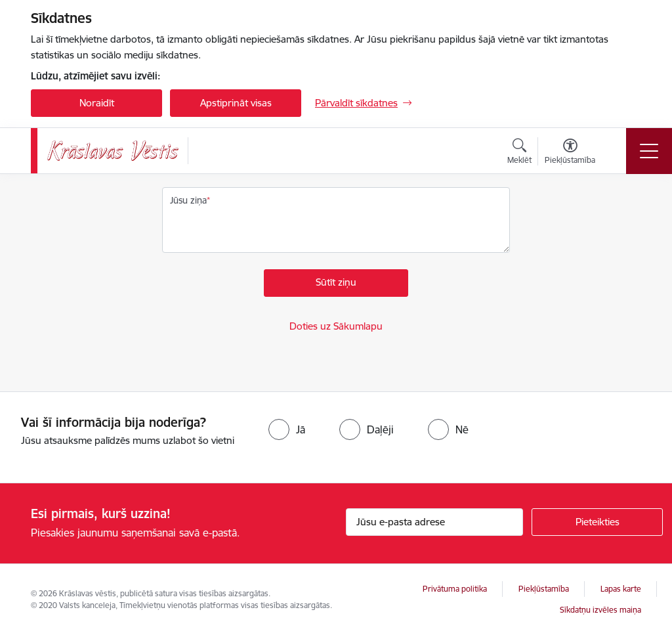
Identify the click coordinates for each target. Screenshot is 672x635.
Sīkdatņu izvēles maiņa (600, 610)
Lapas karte (621, 589)
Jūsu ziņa (188, 200)
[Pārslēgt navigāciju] (649, 151)
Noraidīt (97, 103)
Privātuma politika (455, 589)
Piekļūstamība (544, 589)
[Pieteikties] (597, 522)
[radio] (287, 429)
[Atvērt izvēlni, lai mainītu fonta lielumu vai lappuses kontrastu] (570, 153)
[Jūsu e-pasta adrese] (434, 522)
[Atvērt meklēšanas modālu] (519, 153)
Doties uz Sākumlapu (336, 326)
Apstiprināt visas (236, 103)
